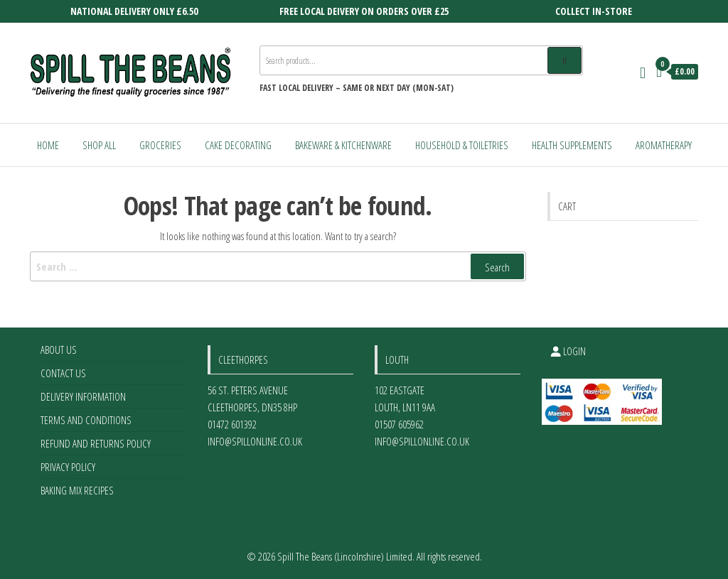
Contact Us (63, 373)
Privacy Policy (68, 467)
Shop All (99, 145)
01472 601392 (232, 424)
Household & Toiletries (462, 145)
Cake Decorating (238, 145)
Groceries (160, 145)
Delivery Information (83, 396)
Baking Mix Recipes (77, 490)
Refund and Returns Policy (96, 443)
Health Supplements (572, 145)
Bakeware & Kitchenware (343, 145)
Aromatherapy (664, 145)
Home (48, 145)
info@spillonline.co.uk (255, 441)
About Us (59, 350)
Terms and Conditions (86, 420)
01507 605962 (399, 424)
